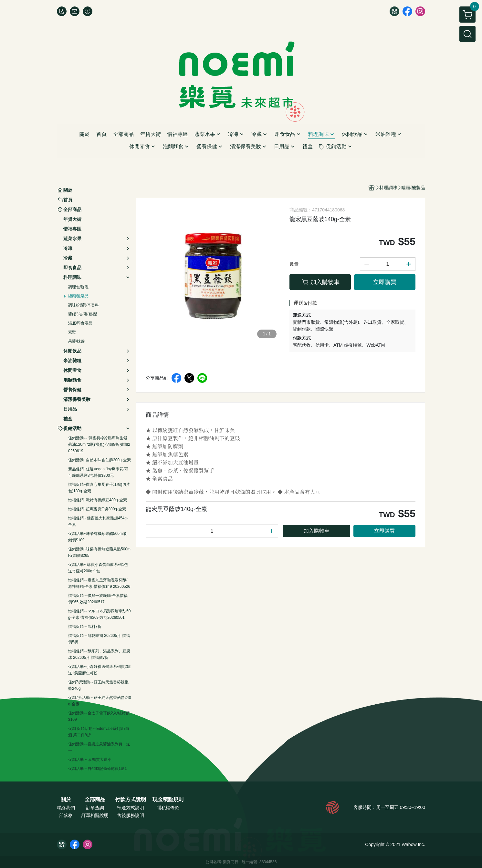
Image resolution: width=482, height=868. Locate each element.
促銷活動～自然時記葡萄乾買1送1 (97, 769)
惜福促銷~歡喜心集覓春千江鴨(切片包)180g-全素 (99, 488)
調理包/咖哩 (78, 287)
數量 (294, 264)
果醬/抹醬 (76, 341)
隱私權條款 (168, 808)
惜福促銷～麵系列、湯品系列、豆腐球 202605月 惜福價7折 (99, 654)
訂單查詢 (95, 808)
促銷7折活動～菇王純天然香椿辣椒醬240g (98, 685)
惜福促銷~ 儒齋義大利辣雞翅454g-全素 (98, 521)
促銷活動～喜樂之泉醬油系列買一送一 (99, 747)
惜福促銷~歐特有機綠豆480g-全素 (98, 500)
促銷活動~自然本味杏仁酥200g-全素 (100, 460)
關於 (66, 800)
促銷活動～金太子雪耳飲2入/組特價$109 (99, 716)
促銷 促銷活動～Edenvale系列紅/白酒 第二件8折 (99, 732)
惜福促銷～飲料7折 (85, 627)
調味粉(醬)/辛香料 (84, 305)
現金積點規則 (168, 800)
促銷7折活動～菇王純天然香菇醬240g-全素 (100, 701)
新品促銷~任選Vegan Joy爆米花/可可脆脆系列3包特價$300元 (98, 472)
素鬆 (72, 332)
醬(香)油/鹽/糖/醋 (83, 314)
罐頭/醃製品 (78, 296)
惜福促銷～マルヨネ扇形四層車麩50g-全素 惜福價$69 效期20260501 (99, 614)
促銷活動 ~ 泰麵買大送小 (90, 760)
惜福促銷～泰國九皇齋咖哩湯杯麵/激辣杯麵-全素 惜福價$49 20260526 (99, 583)
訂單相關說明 (95, 815)
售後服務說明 (131, 815)
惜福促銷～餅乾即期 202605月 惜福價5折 (99, 639)
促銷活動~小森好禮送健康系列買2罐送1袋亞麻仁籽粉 (100, 670)
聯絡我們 (66, 808)
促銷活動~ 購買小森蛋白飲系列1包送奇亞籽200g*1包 (98, 568)
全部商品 (95, 800)
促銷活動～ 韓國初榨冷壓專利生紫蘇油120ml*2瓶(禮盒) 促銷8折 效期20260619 (99, 444)
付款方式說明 (131, 800)
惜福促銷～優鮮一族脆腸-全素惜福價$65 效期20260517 (98, 599)
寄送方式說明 (131, 808)
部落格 (66, 815)
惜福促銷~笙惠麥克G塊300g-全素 (97, 509)
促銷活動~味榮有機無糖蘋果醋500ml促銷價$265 (99, 552)
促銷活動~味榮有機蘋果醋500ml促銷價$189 (98, 537)
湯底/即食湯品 (80, 323)
